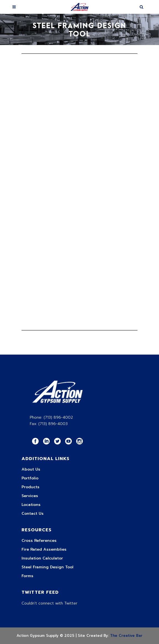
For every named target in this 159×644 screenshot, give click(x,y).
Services (30, 496)
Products (31, 487)
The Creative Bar (126, 636)
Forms (27, 576)
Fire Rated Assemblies (44, 549)
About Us (31, 469)
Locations (31, 505)
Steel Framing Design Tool (47, 567)
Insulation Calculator (42, 558)
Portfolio (30, 478)
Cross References (39, 541)
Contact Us (33, 514)
